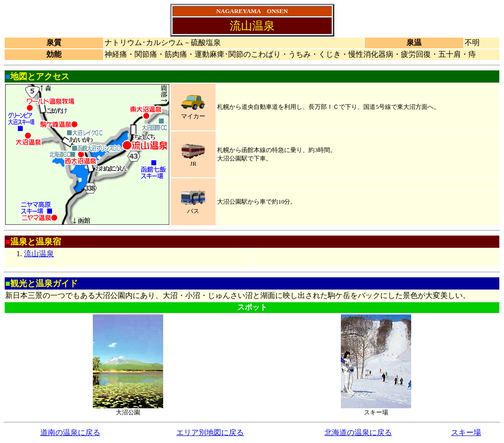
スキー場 (466, 432)
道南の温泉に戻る (70, 432)
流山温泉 (39, 254)
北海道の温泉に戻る (358, 432)
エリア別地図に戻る (210, 432)
